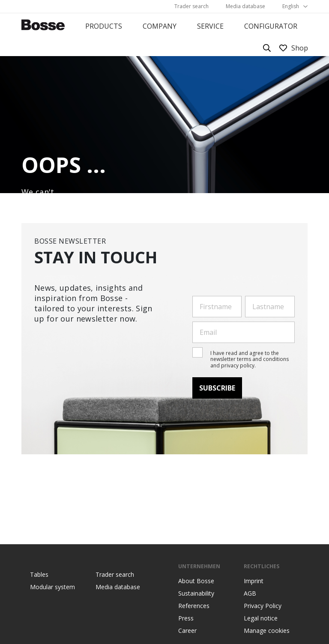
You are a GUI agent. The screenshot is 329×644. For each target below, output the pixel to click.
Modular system (52, 587)
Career (187, 631)
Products (104, 26)
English (291, 6)
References (194, 606)
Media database (245, 6)
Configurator (271, 26)
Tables (39, 575)
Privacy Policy (263, 606)
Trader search (191, 6)
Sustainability (196, 593)
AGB (250, 593)
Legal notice (261, 618)
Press (186, 618)
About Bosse (196, 581)
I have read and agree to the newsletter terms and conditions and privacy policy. (250, 359)
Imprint (254, 581)
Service (210, 26)
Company (160, 26)
